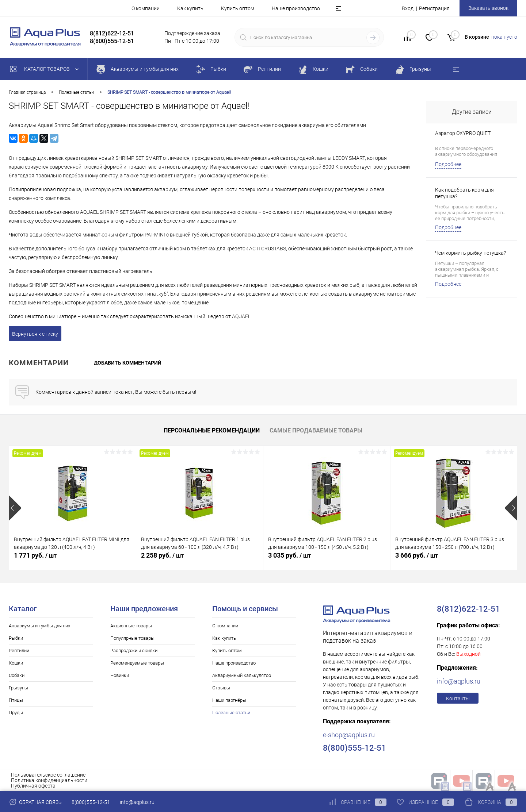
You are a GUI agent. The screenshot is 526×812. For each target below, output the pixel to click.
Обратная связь (35, 802)
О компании (146, 8)
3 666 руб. (417, 555)
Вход (408, 8)
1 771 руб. (35, 555)
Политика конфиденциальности (49, 780)
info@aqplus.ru (459, 681)
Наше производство (296, 8)
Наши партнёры (229, 700)
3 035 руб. (289, 555)
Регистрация (434, 8)
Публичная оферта (33, 786)
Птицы (16, 700)
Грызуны (18, 688)
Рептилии (19, 651)
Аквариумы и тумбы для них (39, 626)
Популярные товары (132, 638)
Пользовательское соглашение (48, 775)
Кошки (16, 663)
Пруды (16, 713)
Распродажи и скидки (134, 651)
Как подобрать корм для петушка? (464, 193)
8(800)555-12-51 (91, 802)
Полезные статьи (231, 713)
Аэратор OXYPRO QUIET (463, 133)
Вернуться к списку (35, 334)
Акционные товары (131, 626)
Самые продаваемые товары (316, 430)
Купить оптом (238, 8)
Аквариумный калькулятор (242, 675)
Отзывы (221, 688)
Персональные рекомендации (212, 430)
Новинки (120, 675)
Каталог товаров (46, 69)
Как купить (190, 8)
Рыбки (16, 638)
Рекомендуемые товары (137, 663)
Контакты (458, 699)
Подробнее (448, 164)
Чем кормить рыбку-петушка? (470, 253)
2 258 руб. (162, 555)
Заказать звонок (488, 8)
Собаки (17, 675)
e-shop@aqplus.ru (349, 735)
